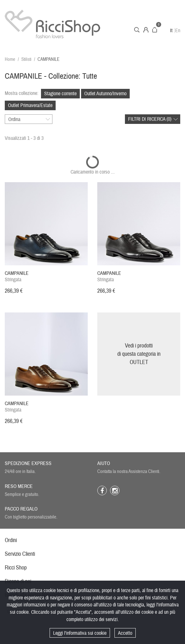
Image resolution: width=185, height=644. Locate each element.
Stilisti (26, 59)
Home (10, 59)
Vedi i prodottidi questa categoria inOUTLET (139, 354)
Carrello (155, 30)
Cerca (137, 30)
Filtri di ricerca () (150, 119)
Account (146, 30)
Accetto (125, 633)
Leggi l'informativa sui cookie (80, 633)
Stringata (17, 276)
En (178, 31)
